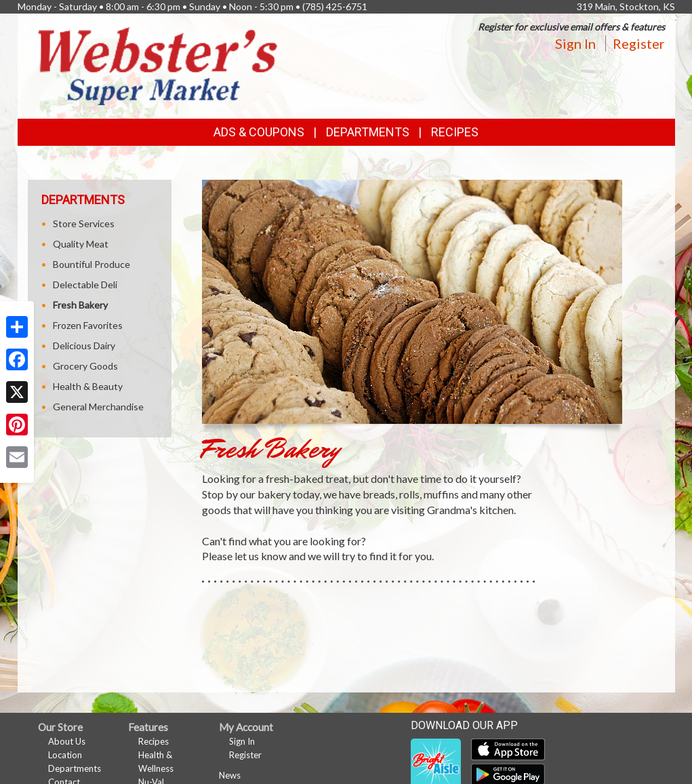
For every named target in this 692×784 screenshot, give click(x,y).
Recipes (455, 132)
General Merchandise (98, 407)
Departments (75, 768)
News (230, 775)
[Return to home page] (158, 65)
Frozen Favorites (88, 325)
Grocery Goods (85, 366)
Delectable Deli (85, 285)
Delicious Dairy (84, 346)
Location (65, 755)
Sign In (575, 43)
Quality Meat (81, 244)
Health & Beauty (88, 386)
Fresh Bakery (80, 305)
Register (639, 43)
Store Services (84, 223)
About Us (67, 741)
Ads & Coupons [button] (259, 132)
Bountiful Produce (91, 264)
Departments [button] (368, 132)
